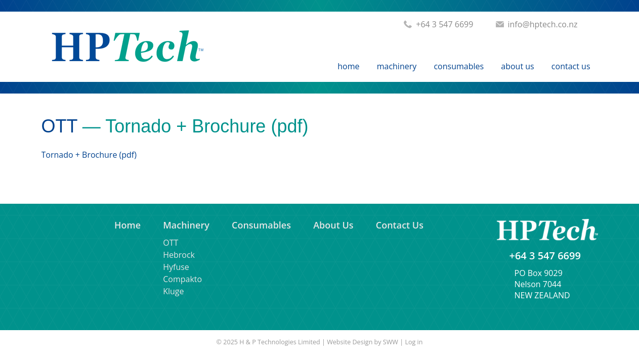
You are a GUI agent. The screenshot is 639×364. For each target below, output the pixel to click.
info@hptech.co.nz (543, 24)
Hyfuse (176, 267)
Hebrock (179, 255)
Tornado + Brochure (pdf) (89, 155)
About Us (517, 66)
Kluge (173, 291)
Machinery (397, 66)
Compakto (182, 279)
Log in (414, 342)
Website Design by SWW (363, 342)
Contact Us (571, 66)
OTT (59, 126)
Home (348, 66)
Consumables (459, 66)
